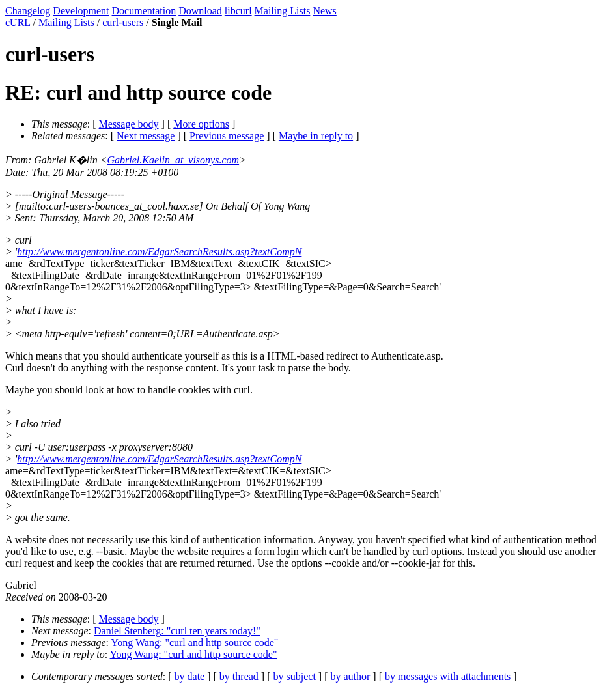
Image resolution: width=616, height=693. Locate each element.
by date (190, 676)
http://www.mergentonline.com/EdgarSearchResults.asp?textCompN (159, 252)
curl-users (123, 22)
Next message (146, 136)
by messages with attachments (448, 676)
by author (350, 676)
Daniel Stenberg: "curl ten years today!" (177, 631)
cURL (18, 22)
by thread (239, 676)
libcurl (238, 11)
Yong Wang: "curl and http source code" (194, 643)
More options (201, 124)
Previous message (227, 136)
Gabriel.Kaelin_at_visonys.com (173, 160)
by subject (295, 676)
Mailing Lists (283, 11)
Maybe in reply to (316, 136)
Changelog (28, 11)
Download (200, 11)
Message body (129, 124)
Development (81, 11)
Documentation (144, 11)
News (324, 11)
